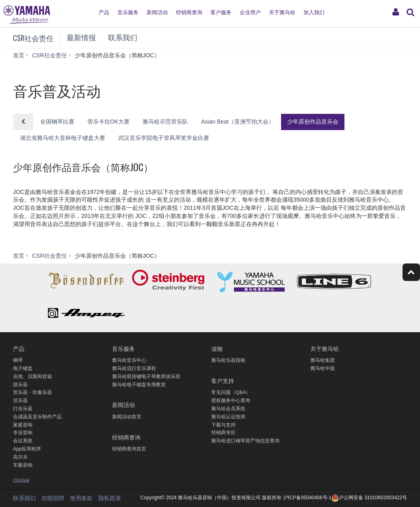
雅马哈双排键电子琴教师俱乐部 (146, 376)
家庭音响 (23, 425)
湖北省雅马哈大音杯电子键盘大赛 (63, 138)
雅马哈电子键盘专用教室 (139, 385)
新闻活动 (157, 12)
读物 (217, 348)
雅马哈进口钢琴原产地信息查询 (245, 441)
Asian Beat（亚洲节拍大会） (238, 122)
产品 (104, 12)
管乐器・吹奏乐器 (32, 392)
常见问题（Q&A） (231, 392)
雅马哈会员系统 (228, 409)
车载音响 (23, 465)
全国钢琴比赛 (57, 122)
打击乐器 (23, 409)
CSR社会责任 (33, 38)
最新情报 (81, 38)
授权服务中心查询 (231, 400)
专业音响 (23, 433)
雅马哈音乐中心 (129, 360)
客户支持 (223, 380)
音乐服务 (128, 12)
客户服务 (221, 12)
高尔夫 (20, 457)
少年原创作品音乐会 (313, 122)
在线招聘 (53, 498)
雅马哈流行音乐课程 (134, 368)
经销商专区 (223, 433)
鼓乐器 (20, 385)
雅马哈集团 (323, 360)
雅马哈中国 (323, 368)
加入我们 (314, 12)
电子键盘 (23, 368)
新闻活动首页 (127, 417)
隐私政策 (110, 498)
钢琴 (18, 360)
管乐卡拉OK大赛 (108, 122)
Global (21, 481)
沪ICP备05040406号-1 (307, 498)
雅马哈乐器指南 (228, 360)
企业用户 (250, 12)
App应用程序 (27, 449)
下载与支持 (223, 425)
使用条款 (81, 498)
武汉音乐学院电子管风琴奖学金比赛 (164, 138)
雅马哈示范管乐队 (165, 122)
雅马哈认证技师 (228, 417)
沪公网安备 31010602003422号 (369, 498)
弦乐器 (20, 400)
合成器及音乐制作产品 (37, 417)
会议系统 (23, 441)
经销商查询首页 (129, 449)
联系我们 (123, 38)
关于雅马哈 (282, 12)
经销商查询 (189, 12)
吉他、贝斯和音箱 (32, 376)
